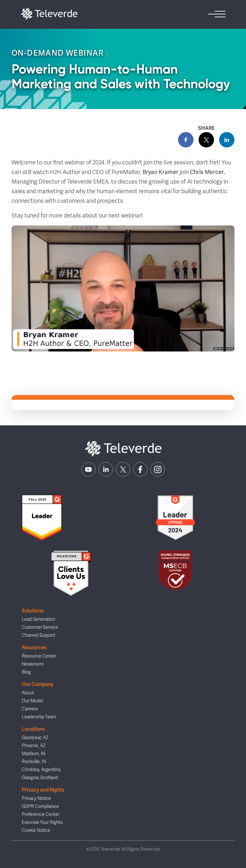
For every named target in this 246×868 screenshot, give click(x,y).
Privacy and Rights (43, 790)
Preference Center (41, 814)
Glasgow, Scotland (40, 778)
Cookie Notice (36, 830)
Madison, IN (33, 754)
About (28, 693)
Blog (26, 672)
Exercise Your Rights (42, 822)
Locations (33, 729)
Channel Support (39, 635)
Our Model (32, 701)
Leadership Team (39, 717)
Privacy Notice (36, 798)
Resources (34, 647)
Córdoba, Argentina (41, 770)
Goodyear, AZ (35, 738)
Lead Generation (38, 619)
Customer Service (40, 627)
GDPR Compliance (40, 806)
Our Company (38, 684)
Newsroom (33, 664)
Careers (30, 709)
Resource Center (39, 656)
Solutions (33, 611)
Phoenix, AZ (34, 746)
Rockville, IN (34, 762)
